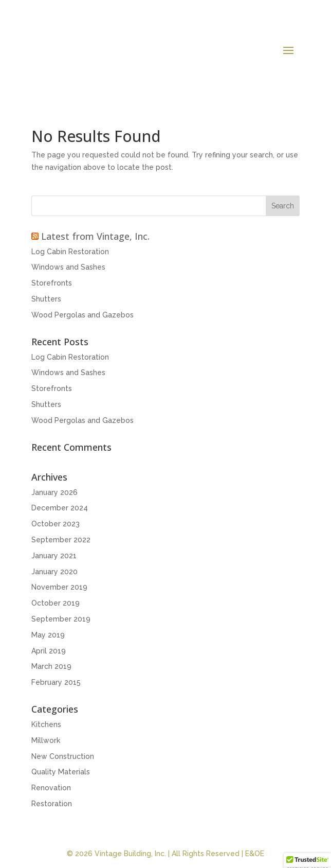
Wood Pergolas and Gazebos (82, 315)
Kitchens (46, 724)
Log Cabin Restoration (70, 252)
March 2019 (51, 666)
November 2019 (59, 587)
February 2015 (56, 682)
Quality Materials (61, 772)
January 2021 (54, 556)
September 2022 (61, 540)
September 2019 (61, 619)
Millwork (46, 740)
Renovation (51, 788)
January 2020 (54, 572)
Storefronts (52, 283)
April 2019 (49, 651)
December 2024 (60, 508)
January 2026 (54, 492)
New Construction (63, 756)
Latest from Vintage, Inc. (95, 236)
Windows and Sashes (68, 267)
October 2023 (56, 524)
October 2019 (56, 603)
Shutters (46, 299)
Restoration (52, 804)
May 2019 (48, 635)
